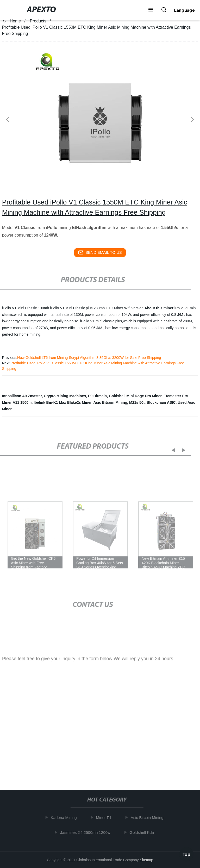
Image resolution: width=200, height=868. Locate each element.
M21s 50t (137, 402)
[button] (151, 10)
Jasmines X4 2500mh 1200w (87, 832)
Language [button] (184, 10)
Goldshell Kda (144, 832)
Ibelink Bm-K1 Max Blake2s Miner (63, 402)
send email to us (100, 252)
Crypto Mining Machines (65, 396)
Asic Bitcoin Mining (110, 402)
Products (38, 21)
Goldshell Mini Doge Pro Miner (135, 396)
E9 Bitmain (97, 396)
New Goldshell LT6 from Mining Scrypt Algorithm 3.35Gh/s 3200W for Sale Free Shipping (89, 358)
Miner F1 (106, 818)
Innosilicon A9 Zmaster (22, 396)
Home (15, 21)
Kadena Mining (66, 818)
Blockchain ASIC (161, 402)
